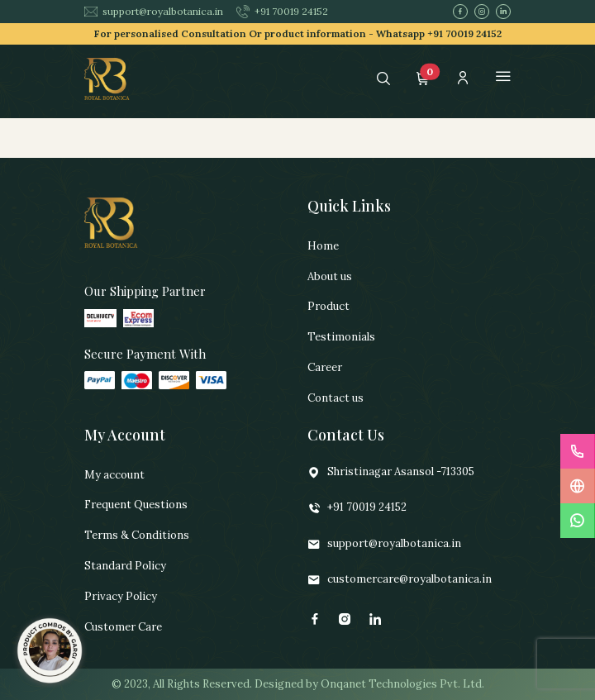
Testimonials (341, 337)
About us (330, 276)
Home (323, 246)
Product (328, 306)
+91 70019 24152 (282, 12)
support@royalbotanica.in (154, 11)
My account (114, 475)
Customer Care (123, 627)
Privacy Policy (121, 596)
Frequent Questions (136, 505)
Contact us (336, 398)
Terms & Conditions (137, 535)
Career (325, 367)
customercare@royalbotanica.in (400, 580)
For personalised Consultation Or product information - (298, 33)
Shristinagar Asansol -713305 (391, 472)
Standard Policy (125, 566)
